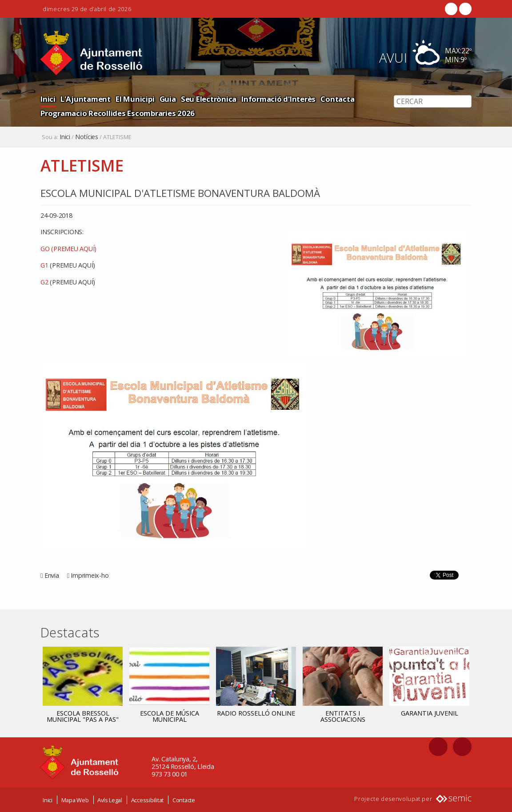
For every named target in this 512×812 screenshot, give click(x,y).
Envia (52, 575)
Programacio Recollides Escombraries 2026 (118, 113)
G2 (68, 282)
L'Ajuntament (86, 99)
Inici (48, 99)
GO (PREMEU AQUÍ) (68, 249)
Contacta (337, 99)
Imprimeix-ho (90, 575)
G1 (68, 265)
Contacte (184, 800)
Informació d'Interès (278, 99)
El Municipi (135, 99)
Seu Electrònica (209, 99)
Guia (168, 99)
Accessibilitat (148, 800)
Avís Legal (110, 800)
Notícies (87, 137)
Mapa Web (75, 800)
